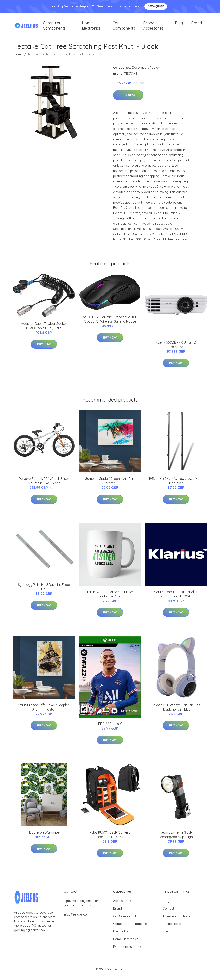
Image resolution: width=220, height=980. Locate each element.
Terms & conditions (176, 920)
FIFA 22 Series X (110, 727)
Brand (196, 25)
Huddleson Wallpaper (44, 836)
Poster (154, 71)
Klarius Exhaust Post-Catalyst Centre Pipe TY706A (176, 598)
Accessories (122, 904)
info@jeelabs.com (77, 918)
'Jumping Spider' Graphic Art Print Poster (110, 485)
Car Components (124, 27)
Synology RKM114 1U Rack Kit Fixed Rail (44, 591)
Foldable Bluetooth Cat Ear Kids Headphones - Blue (176, 711)
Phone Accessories (153, 27)
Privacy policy (173, 927)
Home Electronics (91, 27)
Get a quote (156, 6)
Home (18, 58)
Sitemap (169, 935)
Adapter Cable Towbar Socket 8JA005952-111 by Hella (44, 329)
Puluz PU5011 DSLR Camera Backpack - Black (110, 838)
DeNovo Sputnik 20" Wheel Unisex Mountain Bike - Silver (44, 485)
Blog (179, 25)
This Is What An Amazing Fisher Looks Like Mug (110, 598)
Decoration (140, 71)
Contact (168, 912)
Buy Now (128, 99)
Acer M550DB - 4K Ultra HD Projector (176, 348)
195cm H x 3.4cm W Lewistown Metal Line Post (176, 485)
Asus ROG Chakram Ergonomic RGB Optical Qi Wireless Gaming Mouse (110, 323)
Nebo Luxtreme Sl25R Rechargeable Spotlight (176, 838)
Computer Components (54, 27)
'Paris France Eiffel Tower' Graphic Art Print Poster (44, 711)
